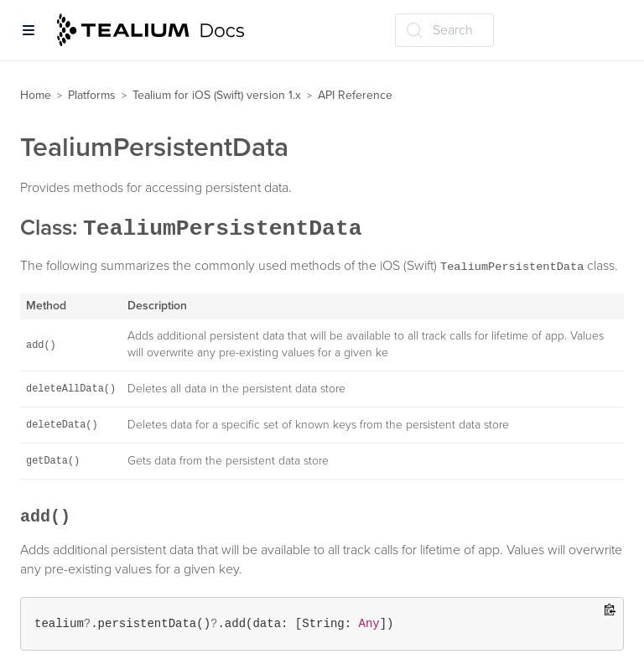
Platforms (92, 95)
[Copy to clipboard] (610, 611)
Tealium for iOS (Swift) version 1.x (217, 95)
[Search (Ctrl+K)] (444, 30)
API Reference (355, 95)
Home (36, 95)
